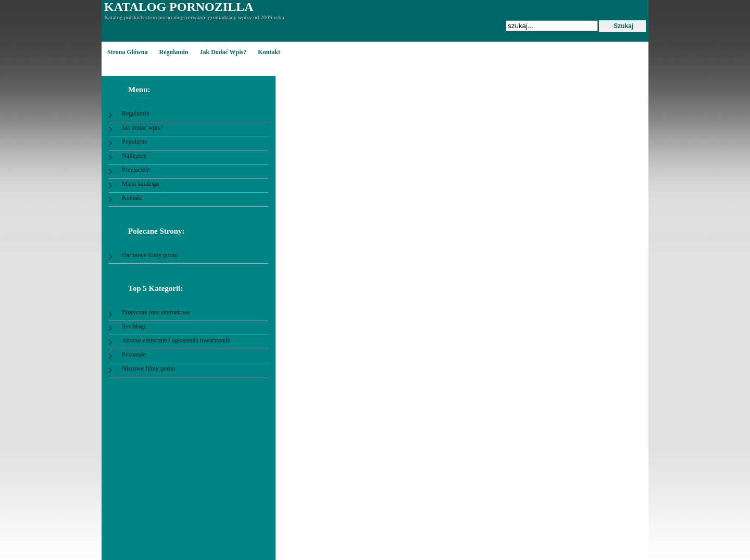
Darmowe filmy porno (150, 255)
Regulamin (173, 52)
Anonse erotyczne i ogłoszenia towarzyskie (176, 340)
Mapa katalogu (141, 184)
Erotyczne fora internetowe (156, 312)
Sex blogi (134, 326)
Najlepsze (134, 156)
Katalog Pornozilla (179, 7)
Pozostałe (134, 354)
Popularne (135, 142)
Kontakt (269, 52)
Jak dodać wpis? (223, 52)
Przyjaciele (136, 170)
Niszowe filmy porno (148, 368)
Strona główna (127, 52)
